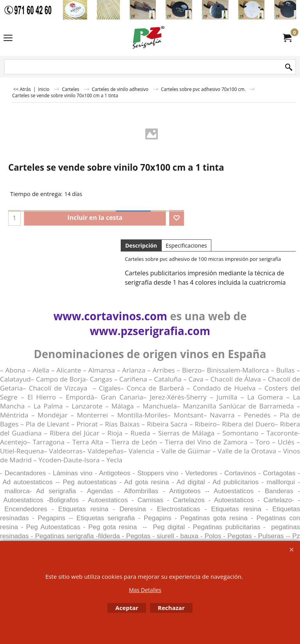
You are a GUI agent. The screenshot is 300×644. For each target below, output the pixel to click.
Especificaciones (186, 245)
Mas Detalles (145, 590)
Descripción (141, 245)
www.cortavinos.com (110, 316)
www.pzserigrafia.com (150, 331)
